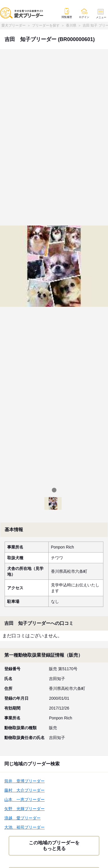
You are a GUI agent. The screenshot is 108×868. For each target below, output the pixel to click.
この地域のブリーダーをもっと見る (54, 846)
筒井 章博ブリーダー (24, 781)
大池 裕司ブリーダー (24, 827)
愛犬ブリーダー (14, 25)
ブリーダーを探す (46, 25)
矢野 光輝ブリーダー (24, 809)
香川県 (71, 25)
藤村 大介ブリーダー (24, 790)
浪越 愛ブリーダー (22, 818)
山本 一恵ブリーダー (24, 799)
